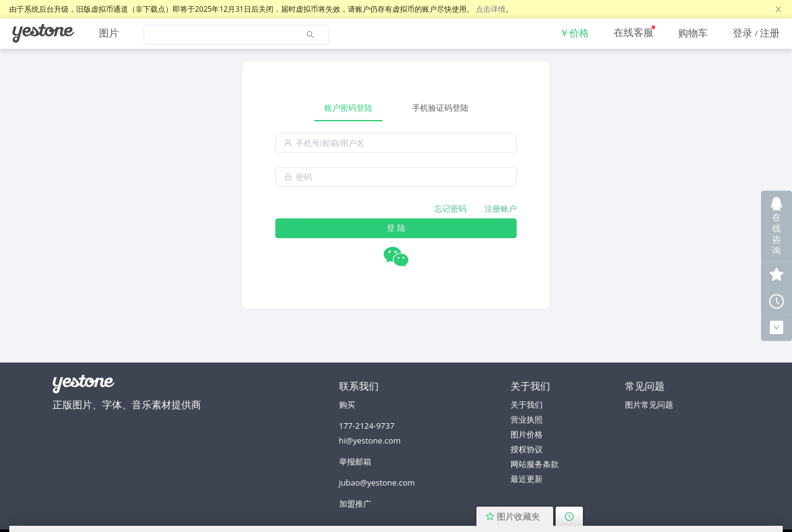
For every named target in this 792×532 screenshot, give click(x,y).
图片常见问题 (649, 405)
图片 (109, 33)
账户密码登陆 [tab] (348, 108)
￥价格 (574, 33)
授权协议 (527, 449)
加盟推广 (355, 504)
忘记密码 (450, 208)
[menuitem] (43, 33)
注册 (770, 33)
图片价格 (527, 434)
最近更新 (527, 479)
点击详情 (491, 9)
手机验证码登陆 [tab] (440, 108)
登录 (742, 33)
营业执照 (527, 419)
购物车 (693, 33)
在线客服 (634, 32)
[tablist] (396, 108)
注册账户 (501, 208)
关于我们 (527, 405)
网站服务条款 (535, 464)
